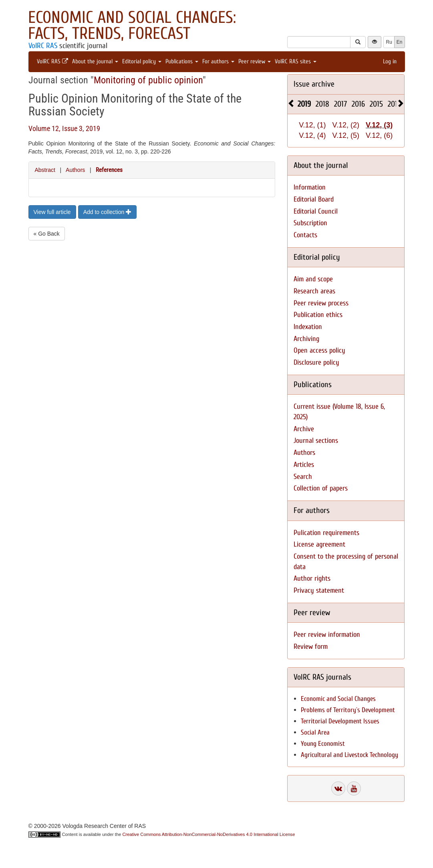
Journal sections (316, 441)
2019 (304, 104)
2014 (394, 104)
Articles (304, 465)
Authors (75, 170)
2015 (376, 104)
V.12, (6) (379, 135)
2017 (340, 104)
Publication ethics (318, 315)
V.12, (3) (379, 125)
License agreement (319, 544)
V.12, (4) (312, 135)
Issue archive (314, 84)
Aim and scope (313, 279)
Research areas (314, 291)
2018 (322, 104)
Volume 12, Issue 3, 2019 (64, 128)
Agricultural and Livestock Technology (349, 755)
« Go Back (47, 234)
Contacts (305, 235)
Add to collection (108, 212)
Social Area (315, 732)
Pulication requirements (326, 533)
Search (303, 477)
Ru (389, 42)
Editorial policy (142, 62)
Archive (304, 429)
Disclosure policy (316, 362)
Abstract (45, 170)
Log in (390, 62)
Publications (182, 62)
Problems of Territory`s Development (348, 710)
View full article (52, 212)
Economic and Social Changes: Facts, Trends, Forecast (132, 25)
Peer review (255, 62)
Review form (311, 647)
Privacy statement (319, 590)
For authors (218, 62)
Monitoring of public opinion (148, 80)
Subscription (310, 223)
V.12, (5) (346, 135)
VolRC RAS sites (296, 62)
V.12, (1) (312, 125)
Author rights (312, 578)
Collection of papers (321, 488)
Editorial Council (316, 211)
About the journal (95, 62)
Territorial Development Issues (340, 721)
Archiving (306, 339)
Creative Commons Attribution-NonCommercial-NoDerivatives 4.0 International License (209, 834)
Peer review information (327, 635)
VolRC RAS (43, 46)
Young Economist (323, 744)
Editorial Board (314, 199)
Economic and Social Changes (338, 699)
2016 (358, 104)
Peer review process (321, 303)
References (109, 170)
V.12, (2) (346, 125)
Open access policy (319, 350)
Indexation (308, 327)
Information (310, 187)
